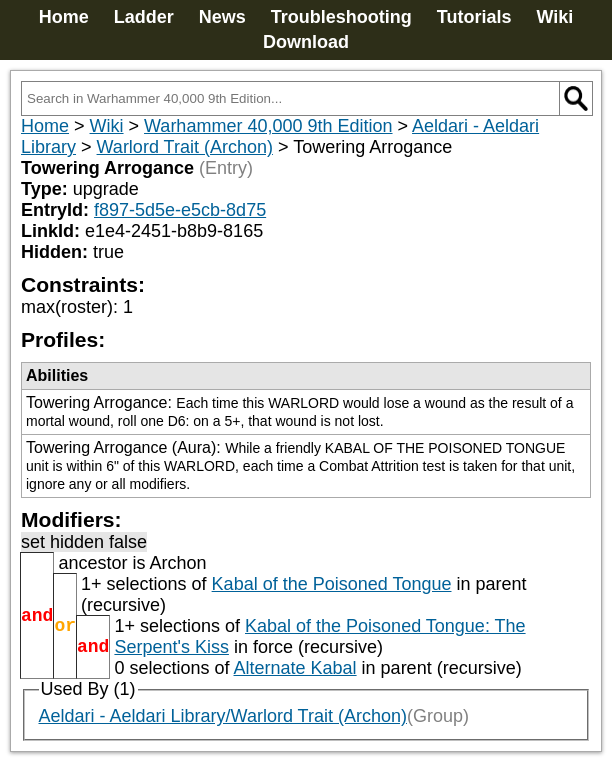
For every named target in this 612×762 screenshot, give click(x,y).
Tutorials (474, 17)
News (222, 17)
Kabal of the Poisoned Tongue (332, 584)
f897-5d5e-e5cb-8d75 (180, 210)
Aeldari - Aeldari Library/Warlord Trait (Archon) (223, 716)
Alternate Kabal (295, 668)
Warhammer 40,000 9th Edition (268, 126)
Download (306, 42)
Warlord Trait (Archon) (185, 147)
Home (64, 17)
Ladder (144, 17)
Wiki (554, 17)
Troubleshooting (341, 17)
